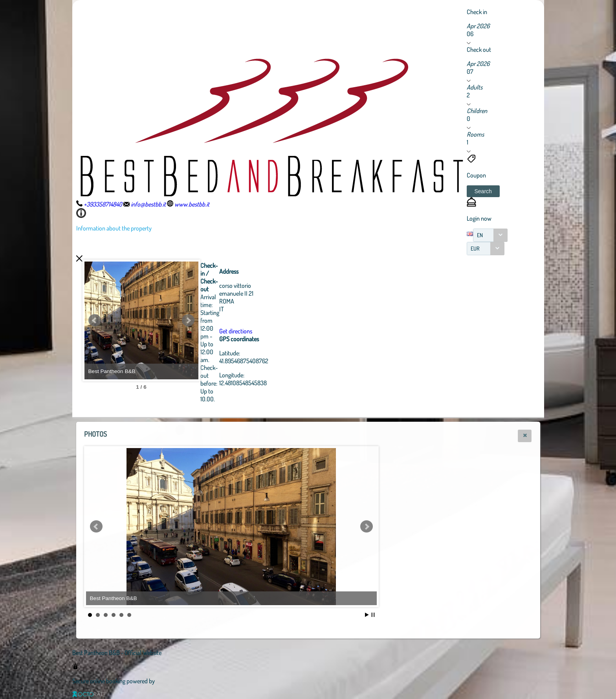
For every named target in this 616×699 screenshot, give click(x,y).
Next (231, 320)
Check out (479, 49)
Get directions (279, 331)
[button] (483, 191)
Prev (95, 320)
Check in (477, 12)
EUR (475, 248)
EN (480, 235)
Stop (373, 615)
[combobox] (490, 235)
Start (367, 615)
